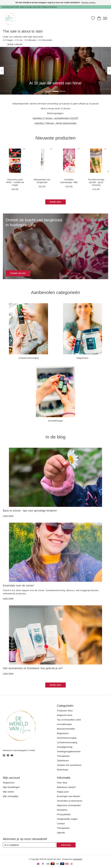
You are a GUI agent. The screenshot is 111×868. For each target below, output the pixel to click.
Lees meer (8, 516)
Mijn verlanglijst (11, 796)
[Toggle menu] (105, 18)
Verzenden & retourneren (70, 801)
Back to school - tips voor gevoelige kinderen (30, 511)
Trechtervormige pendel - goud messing (96, 182)
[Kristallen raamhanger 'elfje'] (69, 161)
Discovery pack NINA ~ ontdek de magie (15, 182)
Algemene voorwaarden (69, 805)
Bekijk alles (55, 202)
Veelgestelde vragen (67, 819)
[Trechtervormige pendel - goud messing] (96, 161)
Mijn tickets (8, 792)
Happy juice (63, 792)
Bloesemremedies (66, 729)
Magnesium (83, 358)
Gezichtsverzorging (67, 738)
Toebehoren (63, 761)
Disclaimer (62, 810)
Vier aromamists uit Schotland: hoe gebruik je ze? (33, 668)
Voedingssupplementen (69, 751)
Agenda (61, 833)
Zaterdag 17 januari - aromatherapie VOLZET (55, 118)
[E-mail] (29, 845)
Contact (61, 823)
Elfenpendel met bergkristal (42, 181)
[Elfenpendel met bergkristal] (42, 161)
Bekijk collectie (15, 44)
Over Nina (62, 783)
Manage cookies (89, 3)
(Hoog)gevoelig (65, 747)
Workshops (63, 770)
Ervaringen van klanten (69, 796)
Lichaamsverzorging (28, 358)
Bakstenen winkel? (66, 787)
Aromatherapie (55, 421)
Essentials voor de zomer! (19, 586)
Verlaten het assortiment (69, 765)
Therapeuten (63, 756)
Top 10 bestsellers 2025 (69, 720)
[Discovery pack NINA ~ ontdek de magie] (15, 161)
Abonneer (66, 845)
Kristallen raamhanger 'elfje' (69, 181)
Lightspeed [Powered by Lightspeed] (77, 859)
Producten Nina (65, 711)
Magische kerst (65, 715)
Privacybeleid (64, 814)
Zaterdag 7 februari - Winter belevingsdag (55, 123)
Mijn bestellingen (11, 787)
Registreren (9, 783)
